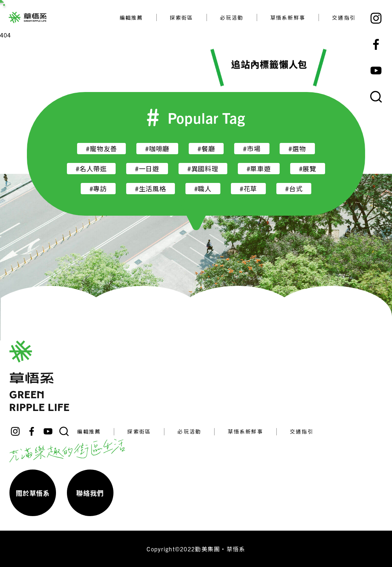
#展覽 (308, 169)
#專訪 (98, 189)
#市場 (252, 149)
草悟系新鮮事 (288, 17)
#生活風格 (151, 189)
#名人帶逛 (91, 169)
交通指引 (344, 17)
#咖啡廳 (157, 149)
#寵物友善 (101, 149)
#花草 (248, 189)
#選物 (297, 149)
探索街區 (182, 17)
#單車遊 (259, 169)
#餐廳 (206, 149)
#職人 (203, 189)
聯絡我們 (90, 493)
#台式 (294, 189)
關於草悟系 (33, 493)
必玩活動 (232, 17)
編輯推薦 (131, 17)
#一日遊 (147, 169)
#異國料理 (203, 169)
